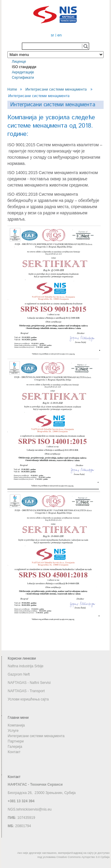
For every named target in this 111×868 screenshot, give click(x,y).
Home (12, 89)
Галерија (15, 747)
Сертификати (23, 78)
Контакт (14, 752)
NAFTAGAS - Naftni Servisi (29, 683)
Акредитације (23, 72)
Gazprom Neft (19, 674)
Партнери (16, 741)
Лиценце (19, 62)
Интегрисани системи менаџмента (56, 89)
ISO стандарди (24, 67)
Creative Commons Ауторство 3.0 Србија (83, 857)
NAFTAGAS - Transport (26, 691)
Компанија (16, 725)
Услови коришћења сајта (28, 699)
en (59, 35)
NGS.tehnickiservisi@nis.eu (30, 809)
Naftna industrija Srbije (26, 666)
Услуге (13, 731)
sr (53, 35)
